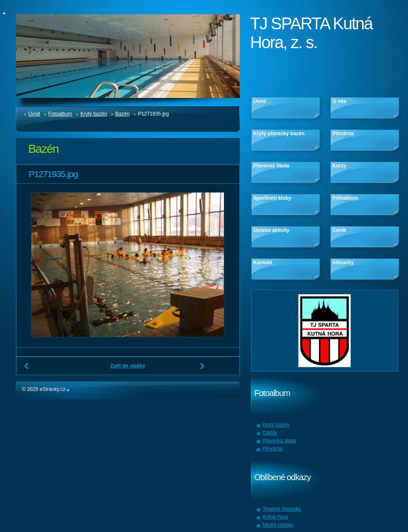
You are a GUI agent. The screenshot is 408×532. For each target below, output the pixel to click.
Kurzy (340, 166)
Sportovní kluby (273, 198)
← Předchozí (27, 369)
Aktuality (343, 262)
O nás (340, 101)
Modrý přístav (278, 525)
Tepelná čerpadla (282, 509)
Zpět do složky (127, 366)
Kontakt (263, 262)
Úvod (34, 114)
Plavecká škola (271, 166)
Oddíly (270, 433)
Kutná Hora (276, 517)
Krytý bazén (94, 114)
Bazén (123, 114)
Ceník (340, 230)
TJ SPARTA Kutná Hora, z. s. (311, 33)
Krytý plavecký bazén (279, 134)
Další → (203, 369)
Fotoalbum (60, 114)
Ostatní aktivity (272, 230)
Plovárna (343, 134)
